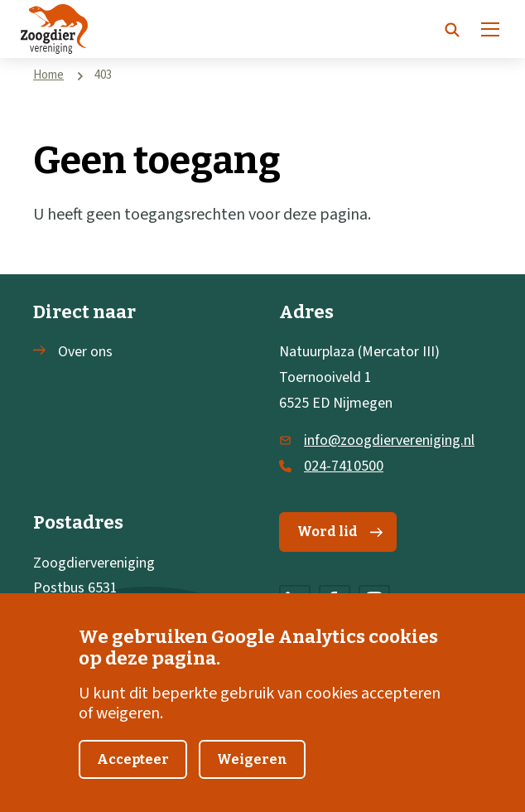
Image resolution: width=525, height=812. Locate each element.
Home (48, 75)
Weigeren (252, 780)
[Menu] (490, 29)
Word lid (340, 532)
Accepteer (133, 780)
